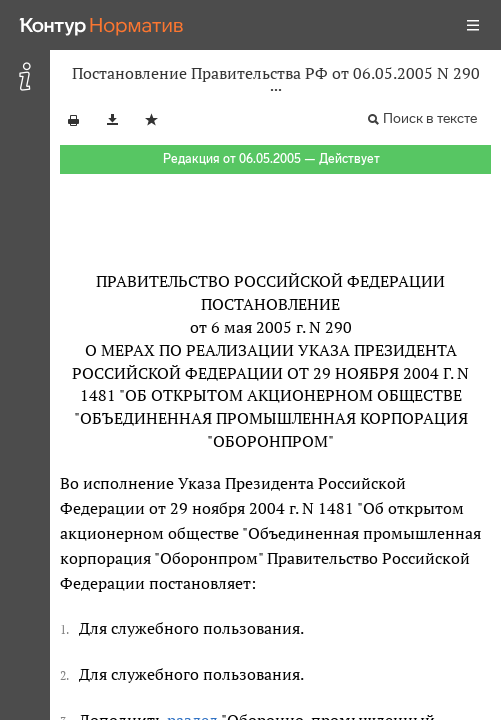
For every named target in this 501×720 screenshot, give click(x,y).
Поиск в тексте (430, 118)
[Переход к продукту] (102, 25)
